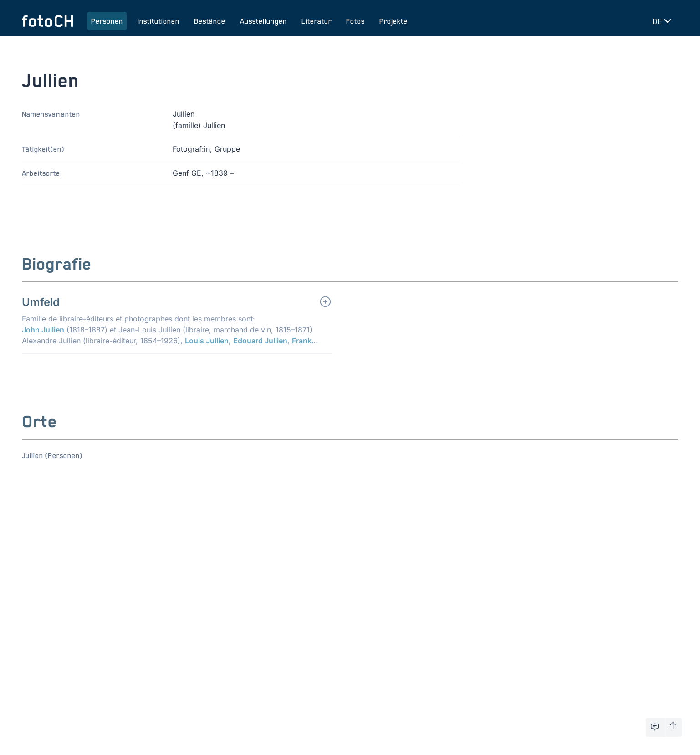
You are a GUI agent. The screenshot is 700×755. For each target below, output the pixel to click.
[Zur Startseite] (47, 21)
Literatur (317, 21)
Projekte (393, 21)
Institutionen (158, 21)
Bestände (210, 21)
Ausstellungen (263, 21)
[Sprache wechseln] (664, 21)
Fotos (355, 21)
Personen (107, 21)
